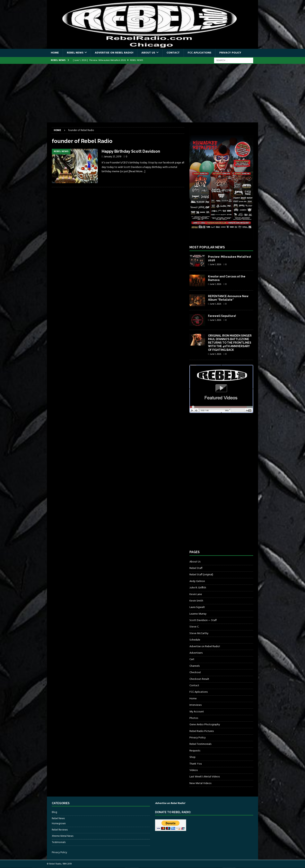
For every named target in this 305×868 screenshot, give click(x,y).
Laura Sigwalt (197, 607)
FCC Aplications (200, 53)
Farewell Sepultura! (222, 316)
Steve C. (194, 627)
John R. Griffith (198, 588)
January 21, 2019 (112, 157)
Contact (173, 53)
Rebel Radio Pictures (202, 731)
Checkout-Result (199, 679)
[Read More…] (137, 172)
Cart (192, 659)
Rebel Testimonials (200, 744)
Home (55, 53)
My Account (197, 712)
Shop (192, 757)
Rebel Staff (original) (201, 575)
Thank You (196, 764)
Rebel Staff (196, 568)
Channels (195, 666)
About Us (148, 53)
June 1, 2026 (215, 265)
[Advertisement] (152, 93)
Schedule (195, 640)
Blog (54, 812)
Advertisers (196, 653)
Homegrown (59, 824)
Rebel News (75, 53)
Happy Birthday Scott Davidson (131, 151)
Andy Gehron (197, 581)
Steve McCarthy (199, 633)
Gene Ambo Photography (205, 725)
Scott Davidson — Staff (203, 620)
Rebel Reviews (60, 830)
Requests (195, 751)
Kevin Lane (196, 594)
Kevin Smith (196, 601)
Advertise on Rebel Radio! (114, 53)
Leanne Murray (198, 614)
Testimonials (59, 842)
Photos (194, 718)
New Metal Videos (200, 783)
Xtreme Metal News (63, 836)
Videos (194, 770)
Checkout (195, 672)
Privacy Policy (230, 53)
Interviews (196, 705)
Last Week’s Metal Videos (205, 777)
